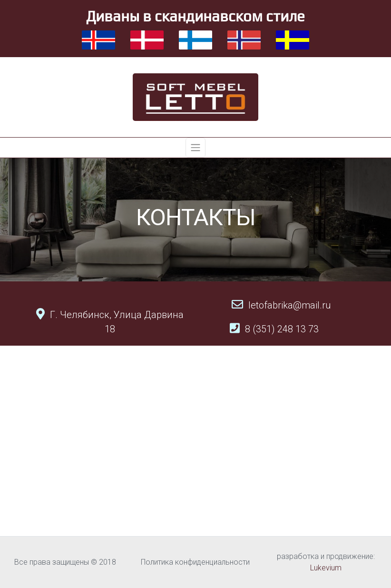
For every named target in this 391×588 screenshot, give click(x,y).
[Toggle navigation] (195, 148)
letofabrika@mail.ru (290, 305)
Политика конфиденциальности (195, 562)
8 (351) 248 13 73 (282, 329)
